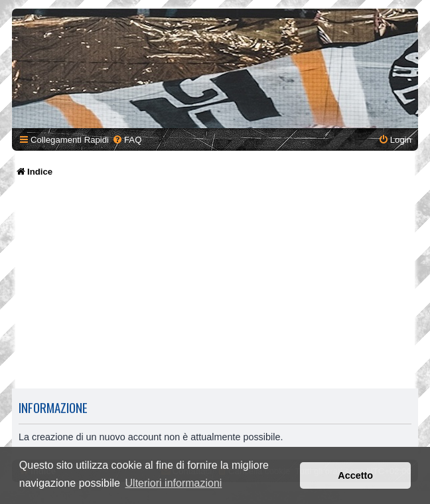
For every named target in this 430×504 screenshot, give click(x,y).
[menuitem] (127, 140)
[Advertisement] (215, 284)
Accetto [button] (355, 475)
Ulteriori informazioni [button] (174, 483)
